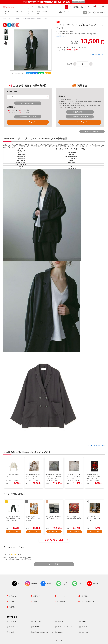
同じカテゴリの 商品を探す (96, 446)
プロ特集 (12, 632)
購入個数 (70, 64)
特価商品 (60, 632)
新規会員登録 (100, 12)
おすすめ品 (85, 632)
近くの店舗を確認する (28, 103)
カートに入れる (28, 122)
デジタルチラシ (20, 12)
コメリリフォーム (39, 621)
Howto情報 (30, 12)
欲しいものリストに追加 (92, 131)
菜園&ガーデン (14, 627)
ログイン (92, 12)
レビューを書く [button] (54, 564)
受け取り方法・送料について (28, 117)
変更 (85, 12)
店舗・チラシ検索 (42, 12)
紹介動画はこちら (61, 36)
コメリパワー (86, 627)
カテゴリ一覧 (8, 12)
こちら (69, 104)
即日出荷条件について (80, 112)
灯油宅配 (36, 627)
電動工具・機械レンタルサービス (43, 632)
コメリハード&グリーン (65, 627)
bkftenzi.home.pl (9, 7)
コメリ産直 (12, 621)
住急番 (84, 621)
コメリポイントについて (98, 54)
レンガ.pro (61, 621)
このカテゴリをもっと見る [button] (54, 540)
